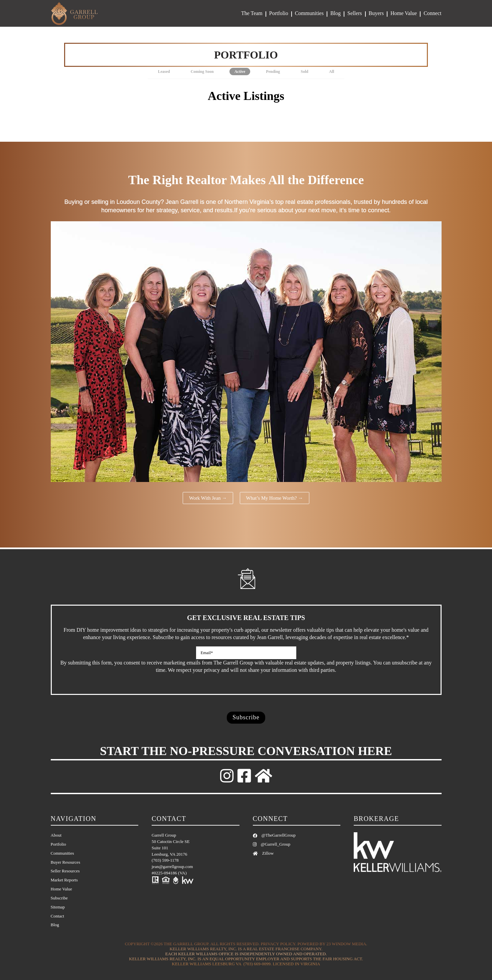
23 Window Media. (347, 944)
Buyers (376, 13)
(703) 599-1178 (165, 861)
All (332, 72)
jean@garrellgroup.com (172, 867)
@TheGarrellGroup (274, 835)
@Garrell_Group (272, 844)
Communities (309, 13)
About (56, 835)
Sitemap (58, 907)
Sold (304, 72)
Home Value (404, 13)
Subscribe (59, 898)
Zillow (263, 853)
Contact (57, 916)
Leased (164, 72)
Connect (432, 13)
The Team (252, 13)
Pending (273, 72)
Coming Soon (202, 72)
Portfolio (279, 13)
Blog (336, 13)
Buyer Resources (65, 862)
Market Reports (64, 880)
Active (240, 72)
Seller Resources (65, 871)
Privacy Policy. (279, 944)
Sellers (355, 13)
